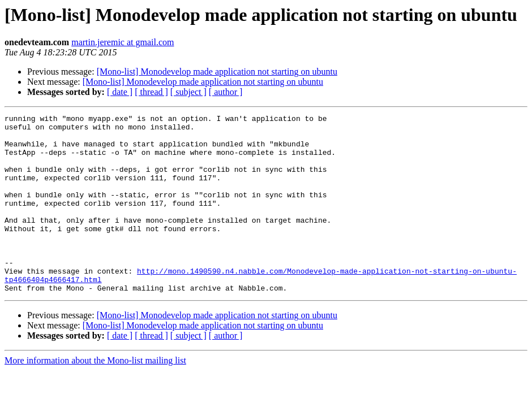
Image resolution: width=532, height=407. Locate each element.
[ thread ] (151, 92)
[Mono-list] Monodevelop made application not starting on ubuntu (217, 72)
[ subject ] (188, 92)
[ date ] (120, 92)
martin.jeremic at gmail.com (123, 42)
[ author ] (226, 92)
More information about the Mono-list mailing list (95, 396)
